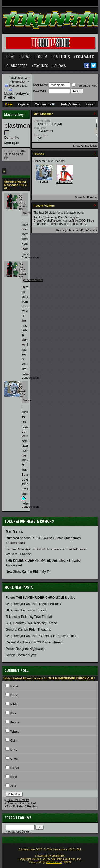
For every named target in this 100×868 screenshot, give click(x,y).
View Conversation (30, 256)
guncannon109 (33, 280)
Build (14, 777)
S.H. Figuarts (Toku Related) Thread (32, 623)
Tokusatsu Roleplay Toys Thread (29, 617)
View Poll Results (18, 800)
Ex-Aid (15, 768)
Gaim (14, 741)
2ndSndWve (42, 217)
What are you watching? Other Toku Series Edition (42, 636)
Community (45, 104)
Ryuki (14, 686)
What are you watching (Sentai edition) (33, 604)
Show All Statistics (85, 146)
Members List (18, 86)
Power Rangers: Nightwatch (26, 649)
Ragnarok (40, 224)
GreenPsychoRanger (47, 221)
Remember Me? (85, 86)
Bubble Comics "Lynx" (21, 655)
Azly (54, 217)
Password (39, 91)
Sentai (28, 400)
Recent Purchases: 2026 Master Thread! (35, 642)
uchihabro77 (64, 182)
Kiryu (91, 221)
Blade (14, 695)
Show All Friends (86, 197)
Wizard (15, 731)
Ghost (14, 759)
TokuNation (19, 82)
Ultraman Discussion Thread (26, 610)
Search (91, 104)
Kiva (13, 713)
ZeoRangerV (78, 224)
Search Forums (18, 818)
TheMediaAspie (58, 224)
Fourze (15, 722)
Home (11, 57)
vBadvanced (54, 862)
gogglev (74, 217)
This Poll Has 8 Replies (22, 806)
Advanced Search (20, 831)
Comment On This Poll (21, 803)
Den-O (62, 217)
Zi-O (13, 786)
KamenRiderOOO (74, 221)
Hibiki (14, 704)
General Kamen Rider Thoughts (28, 630)
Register (23, 104)
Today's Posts (71, 104)
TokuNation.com (20, 78)
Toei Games (14, 532)
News (26, 57)
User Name (41, 85)
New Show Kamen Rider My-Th (28, 572)
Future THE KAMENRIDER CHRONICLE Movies (41, 598)
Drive (14, 750)
